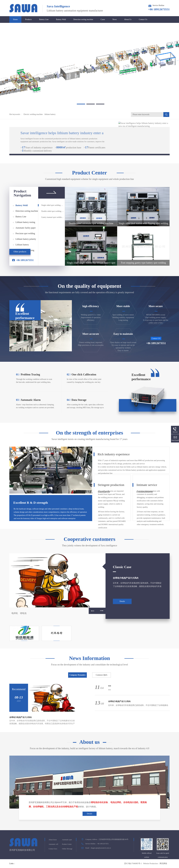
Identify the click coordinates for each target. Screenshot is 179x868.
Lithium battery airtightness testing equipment (24, 245)
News (115, 19)
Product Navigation (22, 193)
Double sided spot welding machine (53, 211)
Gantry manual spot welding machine (53, 217)
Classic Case (122, 567)
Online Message (67, 849)
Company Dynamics (78, 675)
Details (122, 601)
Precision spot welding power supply (25, 234)
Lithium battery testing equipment (25, 223)
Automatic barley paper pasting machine (26, 229)
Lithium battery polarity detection (26, 240)
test (110, 686)
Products (28, 19)
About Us (128, 19)
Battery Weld (61, 19)
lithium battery (50, 114)
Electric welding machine (33, 114)
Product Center (67, 844)
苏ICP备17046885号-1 (133, 864)
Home (15, 19)
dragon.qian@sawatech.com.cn (101, 848)
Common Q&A (102, 675)
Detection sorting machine (83, 19)
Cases (103, 19)
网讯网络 (163, 864)
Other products (20, 252)
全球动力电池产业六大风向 (126, 578)
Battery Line (44, 19)
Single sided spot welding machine (53, 205)
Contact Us (143, 19)
